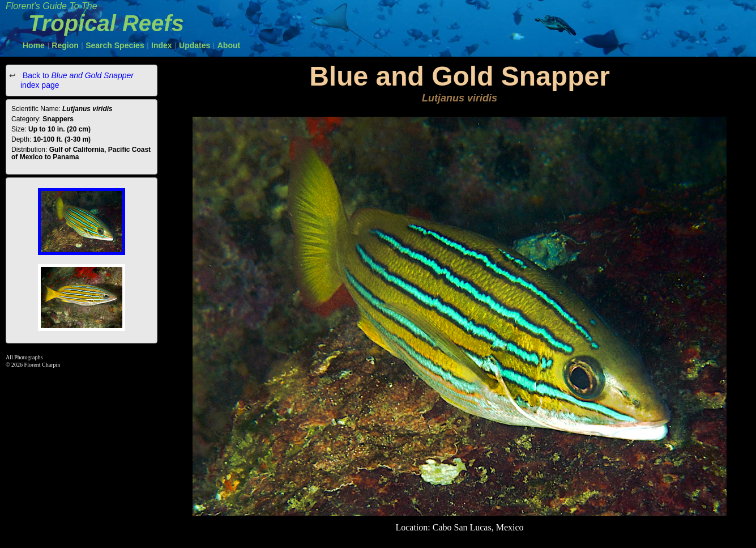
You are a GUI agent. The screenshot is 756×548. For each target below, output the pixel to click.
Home (34, 45)
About (229, 45)
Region (65, 45)
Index (162, 45)
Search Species (115, 45)
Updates (195, 45)
